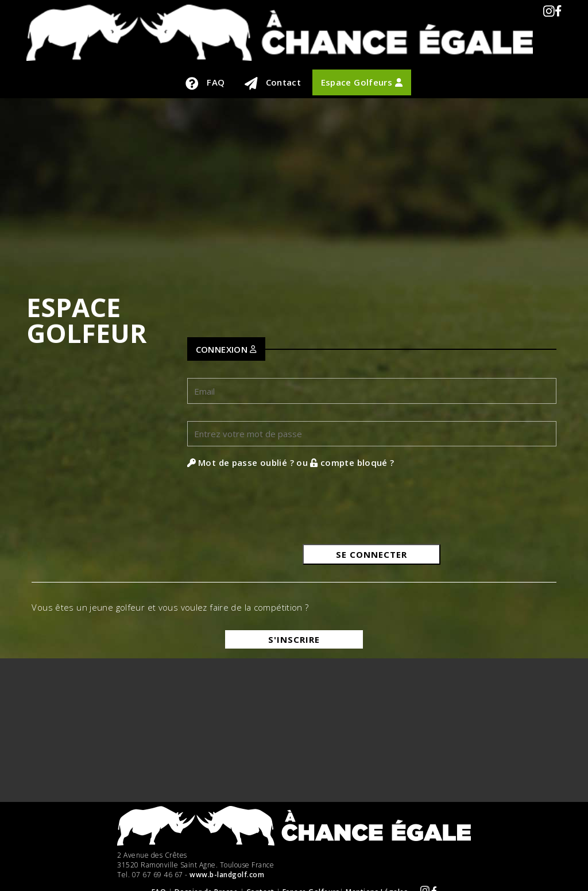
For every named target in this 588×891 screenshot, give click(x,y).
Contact (273, 83)
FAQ (205, 83)
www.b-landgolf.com (227, 875)
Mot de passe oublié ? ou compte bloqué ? (291, 462)
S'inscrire (294, 639)
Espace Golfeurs (362, 82)
